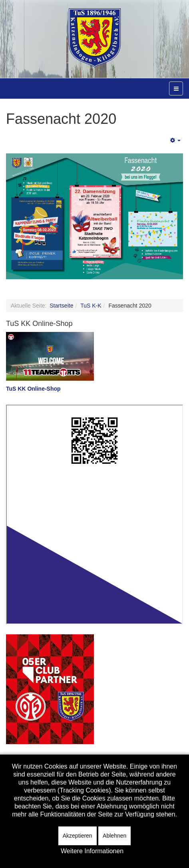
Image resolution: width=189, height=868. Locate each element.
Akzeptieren (78, 836)
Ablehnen (114, 836)
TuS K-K (91, 306)
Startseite (61, 306)
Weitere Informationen (92, 851)
